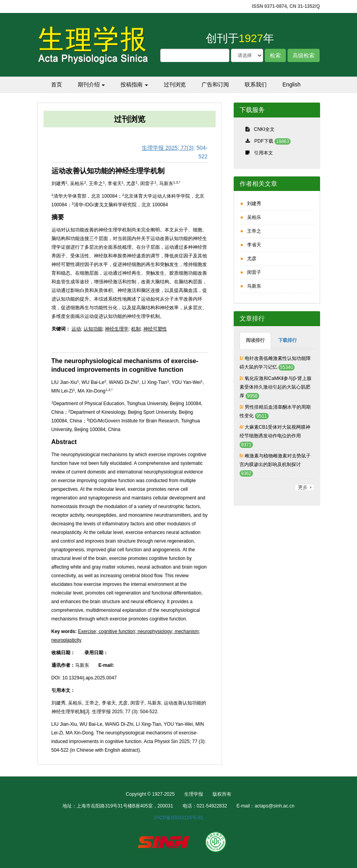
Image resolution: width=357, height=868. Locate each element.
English (291, 84)
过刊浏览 (175, 84)
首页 (57, 84)
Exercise (87, 631)
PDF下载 (264, 141)
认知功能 (93, 329)
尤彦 (252, 259)
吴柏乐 (254, 217)
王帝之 (254, 231)
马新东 (254, 286)
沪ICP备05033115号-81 (178, 818)
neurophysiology (154, 631)
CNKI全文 (265, 129)
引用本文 (264, 153)
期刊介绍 (92, 84)
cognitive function (116, 631)
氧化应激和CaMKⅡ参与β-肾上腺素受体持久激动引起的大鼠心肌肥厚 (276, 387)
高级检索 (304, 55)
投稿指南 (134, 84)
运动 (76, 329)
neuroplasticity (67, 640)
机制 (136, 329)
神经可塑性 (155, 329)
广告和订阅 (215, 84)
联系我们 (256, 84)
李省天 (254, 245)
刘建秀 (254, 204)
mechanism (186, 631)
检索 (275, 55)
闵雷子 (254, 272)
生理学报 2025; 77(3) (168, 148)
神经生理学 (117, 329)
